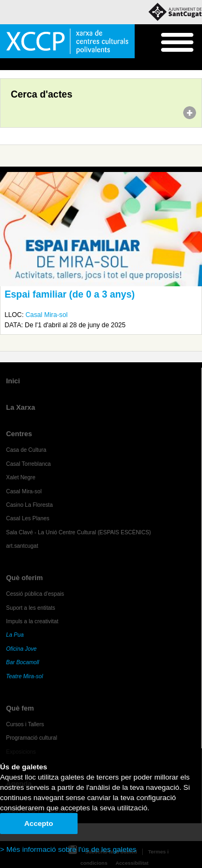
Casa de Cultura (26, 450)
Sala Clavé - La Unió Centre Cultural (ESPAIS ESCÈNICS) (78, 532)
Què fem (20, 708)
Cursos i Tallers (25, 724)
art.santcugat (22, 546)
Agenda (29, 65)
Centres (19, 434)
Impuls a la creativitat (32, 621)
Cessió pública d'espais (35, 594)
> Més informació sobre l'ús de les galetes (68, 849)
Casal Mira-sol (46, 315)
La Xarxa (20, 407)
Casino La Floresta (29, 505)
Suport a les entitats (30, 608)
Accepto (39, 824)
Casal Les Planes (27, 518)
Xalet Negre (21, 477)
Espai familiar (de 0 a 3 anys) (70, 294)
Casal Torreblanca (28, 464)
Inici (6, 65)
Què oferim (24, 578)
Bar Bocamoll (22, 662)
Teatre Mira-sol (25, 676)
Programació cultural (32, 738)
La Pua (15, 635)
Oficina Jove (21, 649)
